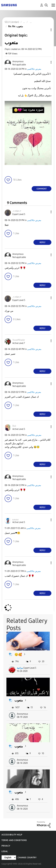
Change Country (27, 858)
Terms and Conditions (14, 840)
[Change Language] (9, 858)
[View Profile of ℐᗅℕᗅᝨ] (17, 211)
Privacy (6, 846)
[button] (46, 62)
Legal (5, 851)
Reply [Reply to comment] (42, 242)
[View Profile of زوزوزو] (16, 519)
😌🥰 (18, 655)
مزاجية (20, 668)
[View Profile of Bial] (14, 426)
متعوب (19, 700)
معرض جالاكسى (34, 69)
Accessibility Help (12, 835)
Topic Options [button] (46, 30)
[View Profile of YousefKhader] (19, 340)
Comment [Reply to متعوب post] (42, 189)
